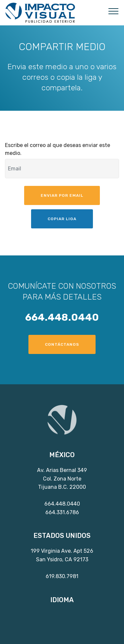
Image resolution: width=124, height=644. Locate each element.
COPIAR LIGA (62, 219)
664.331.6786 (62, 512)
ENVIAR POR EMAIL (62, 195)
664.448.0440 (62, 504)
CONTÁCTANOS (62, 344)
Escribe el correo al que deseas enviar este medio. (58, 149)
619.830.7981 (62, 576)
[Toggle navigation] (114, 11)
